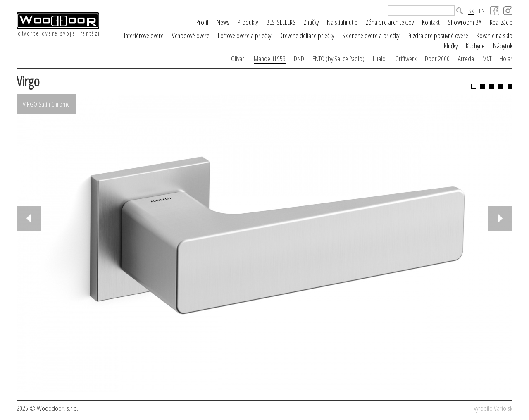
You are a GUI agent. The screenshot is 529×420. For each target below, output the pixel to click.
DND (299, 58)
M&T (487, 58)
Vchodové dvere (191, 35)
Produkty (248, 22)
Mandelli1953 (270, 58)
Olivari (238, 58)
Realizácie (501, 22)
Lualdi (380, 58)
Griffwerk (406, 58)
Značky (311, 22)
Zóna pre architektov (390, 22)
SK (471, 11)
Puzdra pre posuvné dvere (438, 35)
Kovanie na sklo (494, 35)
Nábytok (503, 46)
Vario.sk (503, 408)
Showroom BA (465, 22)
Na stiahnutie (342, 22)
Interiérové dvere (144, 35)
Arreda (466, 58)
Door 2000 (437, 58)
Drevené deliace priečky (307, 35)
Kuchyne (475, 46)
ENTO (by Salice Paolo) (338, 58)
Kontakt (431, 22)
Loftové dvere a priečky (244, 35)
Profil (202, 22)
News (223, 22)
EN (482, 11)
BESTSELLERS (281, 22)
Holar (506, 58)
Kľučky (451, 46)
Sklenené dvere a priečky (371, 35)
